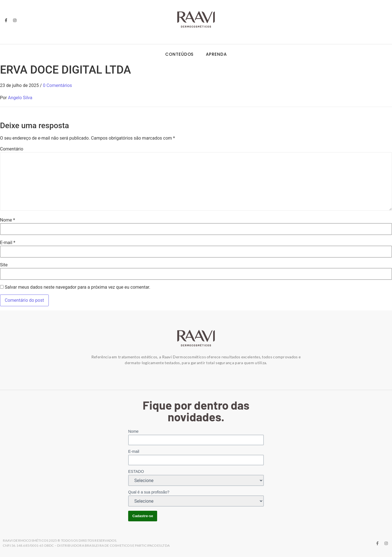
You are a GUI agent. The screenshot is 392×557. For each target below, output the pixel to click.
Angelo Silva (20, 98)
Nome (8, 220)
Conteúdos (179, 54)
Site (4, 265)
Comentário (12, 149)
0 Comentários (57, 85)
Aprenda (216, 54)
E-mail (8, 243)
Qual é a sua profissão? (149, 492)
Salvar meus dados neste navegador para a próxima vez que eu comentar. (78, 287)
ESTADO (136, 471)
